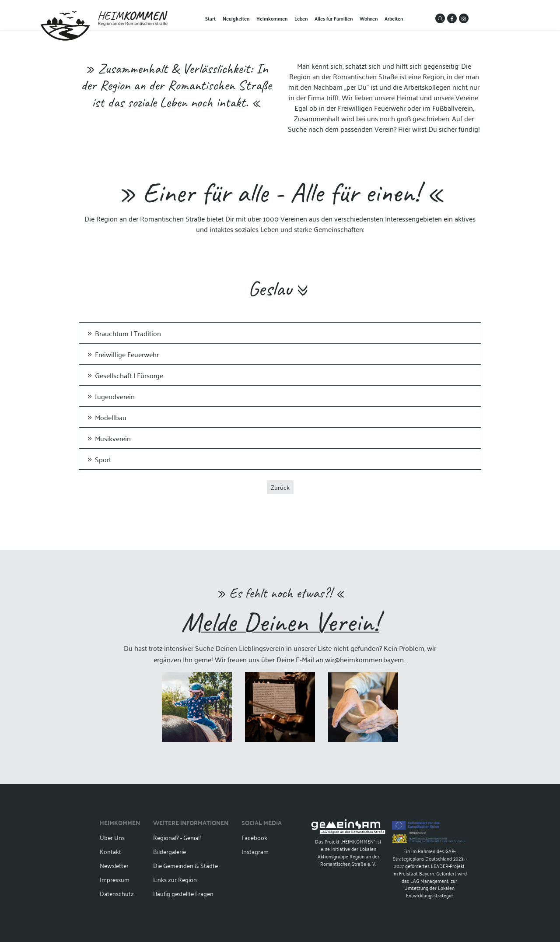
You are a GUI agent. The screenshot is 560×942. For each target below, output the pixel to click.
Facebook (254, 837)
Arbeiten (394, 18)
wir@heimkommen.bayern (364, 659)
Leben (301, 18)
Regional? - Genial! (177, 837)
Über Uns (112, 837)
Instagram (255, 851)
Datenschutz (117, 893)
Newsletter (114, 865)
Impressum (115, 879)
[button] (440, 18)
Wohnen (369, 18)
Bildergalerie (170, 851)
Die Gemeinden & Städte (185, 865)
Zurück (280, 487)
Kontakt (110, 851)
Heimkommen (272, 18)
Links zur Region (175, 879)
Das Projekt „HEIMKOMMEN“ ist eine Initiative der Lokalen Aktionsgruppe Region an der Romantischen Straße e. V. (348, 844)
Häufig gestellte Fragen (183, 893)
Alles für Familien (334, 18)
